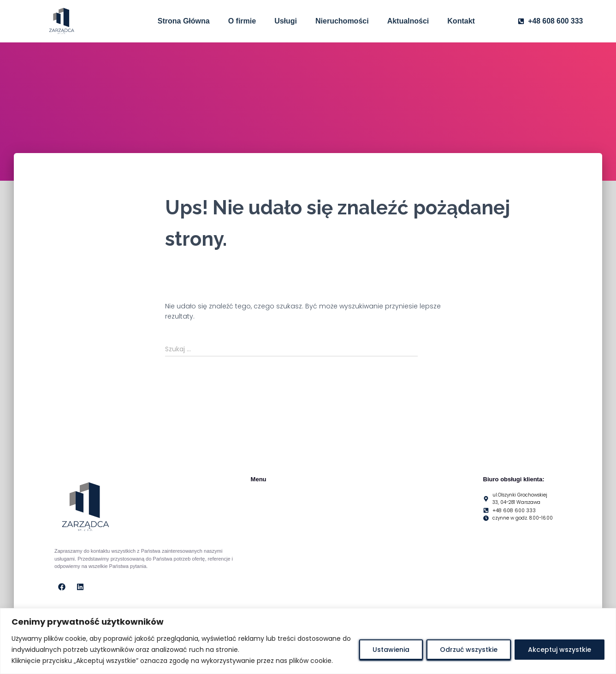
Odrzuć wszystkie (469, 650)
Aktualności (408, 21)
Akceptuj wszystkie (560, 650)
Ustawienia (391, 650)
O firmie (242, 21)
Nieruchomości (342, 21)
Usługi (286, 21)
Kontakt (461, 21)
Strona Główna (184, 21)
